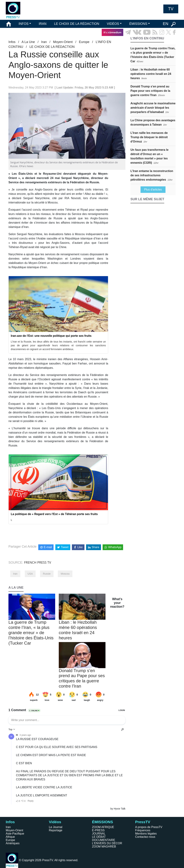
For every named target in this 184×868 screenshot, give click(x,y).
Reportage (56, 830)
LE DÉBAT (99, 837)
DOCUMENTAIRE (104, 840)
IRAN (43, 24)
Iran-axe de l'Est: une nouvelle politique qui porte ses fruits (51, 336)
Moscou (65, 574)
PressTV (143, 822)
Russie (47, 574)
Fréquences (143, 830)
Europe (84, 42)
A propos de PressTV (149, 827)
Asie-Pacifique (15, 834)
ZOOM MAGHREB (104, 847)
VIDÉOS (113, 24)
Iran (44, 42)
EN (166, 24)
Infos (12, 42)
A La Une (28, 42)
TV (171, 9)
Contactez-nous (145, 837)
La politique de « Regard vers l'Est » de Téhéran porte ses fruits (54, 514)
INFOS (23, 24)
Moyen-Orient (63, 42)
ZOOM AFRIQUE (103, 827)
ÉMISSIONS (138, 24)
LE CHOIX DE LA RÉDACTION (77, 24)
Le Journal (56, 827)
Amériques (13, 843)
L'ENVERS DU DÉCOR (107, 843)
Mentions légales (146, 834)
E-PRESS (98, 830)
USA (30, 574)
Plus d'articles (153, 190)
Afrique (10, 837)
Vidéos (55, 822)
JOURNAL (99, 834)
